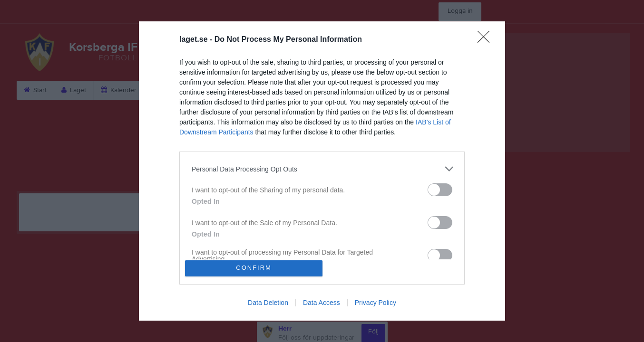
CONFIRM (257, 268)
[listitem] (322, 166)
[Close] (487, 38)
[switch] (440, 187)
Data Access (322, 305)
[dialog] (322, 171)
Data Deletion (268, 305)
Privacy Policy (376, 305)
